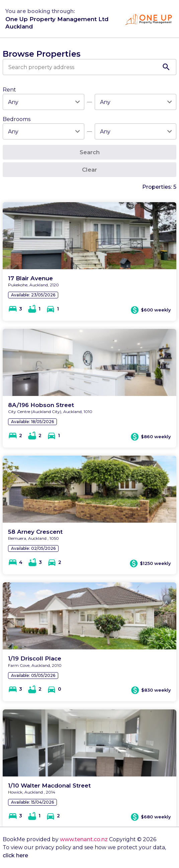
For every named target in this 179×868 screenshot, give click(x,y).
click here (15, 855)
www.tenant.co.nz (84, 839)
